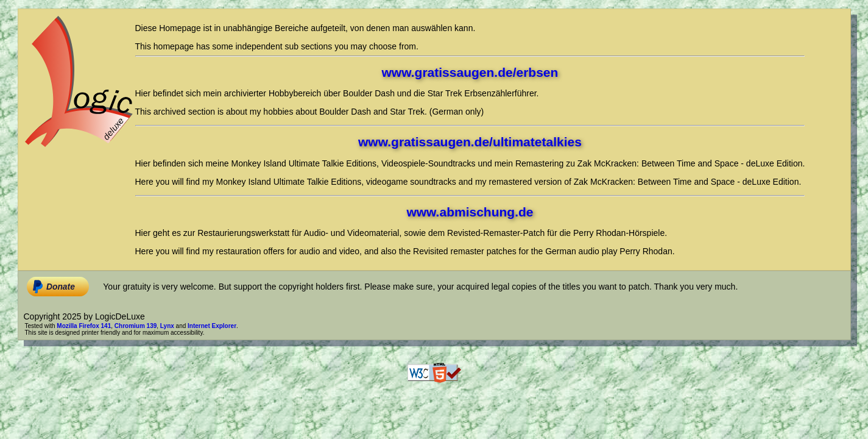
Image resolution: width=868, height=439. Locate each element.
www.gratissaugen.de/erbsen (470, 72)
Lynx (167, 326)
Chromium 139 (136, 326)
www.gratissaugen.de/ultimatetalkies (470, 142)
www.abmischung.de (470, 212)
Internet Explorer (212, 326)
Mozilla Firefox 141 (84, 326)
